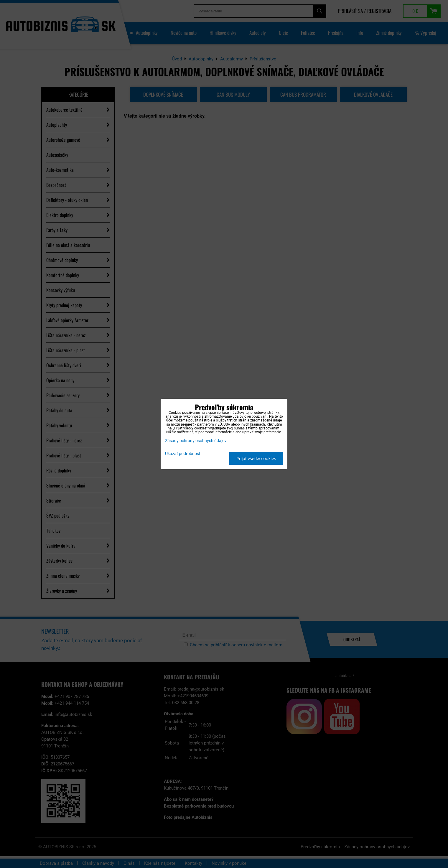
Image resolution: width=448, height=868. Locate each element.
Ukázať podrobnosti (183, 454)
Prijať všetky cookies (256, 458)
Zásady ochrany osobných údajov (196, 441)
